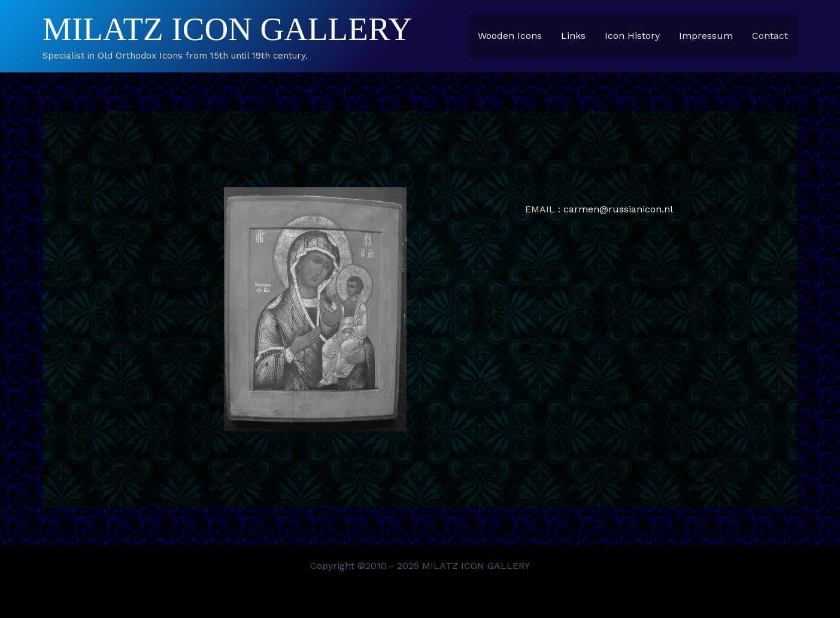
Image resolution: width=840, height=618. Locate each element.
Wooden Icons (510, 36)
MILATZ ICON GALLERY (227, 29)
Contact (770, 36)
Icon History (632, 36)
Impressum (706, 36)
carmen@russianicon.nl (618, 209)
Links (573, 36)
